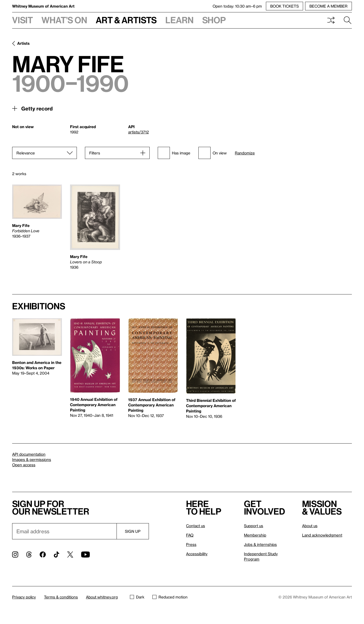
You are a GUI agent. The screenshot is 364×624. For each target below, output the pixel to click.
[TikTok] (56, 554)
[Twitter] (70, 554)
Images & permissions (32, 459)
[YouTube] (85, 554)
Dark (137, 597)
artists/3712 (139, 132)
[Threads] (29, 554)
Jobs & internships (260, 544)
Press (191, 544)
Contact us (196, 526)
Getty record (37, 108)
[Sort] (44, 153)
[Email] (64, 531)
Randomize (245, 153)
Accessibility (197, 554)
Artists (23, 43)
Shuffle (331, 20)
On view (213, 153)
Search (348, 20)
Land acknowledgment (322, 535)
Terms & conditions (61, 597)
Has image (174, 153)
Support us (254, 526)
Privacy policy (24, 597)
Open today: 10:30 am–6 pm (237, 6)
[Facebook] (43, 554)
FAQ (190, 535)
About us (310, 526)
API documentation (29, 454)
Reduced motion (170, 597)
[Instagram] (15, 554)
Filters (95, 153)
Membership (255, 535)
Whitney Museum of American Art (43, 6)
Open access (24, 465)
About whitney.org (102, 597)
